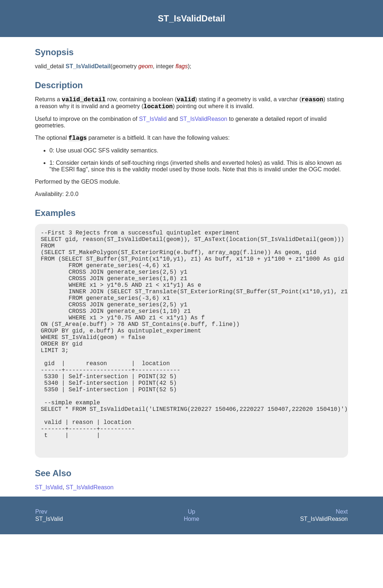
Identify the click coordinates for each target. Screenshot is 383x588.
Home (192, 573)
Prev (41, 565)
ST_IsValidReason (203, 122)
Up (191, 565)
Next (342, 565)
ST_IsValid (153, 122)
